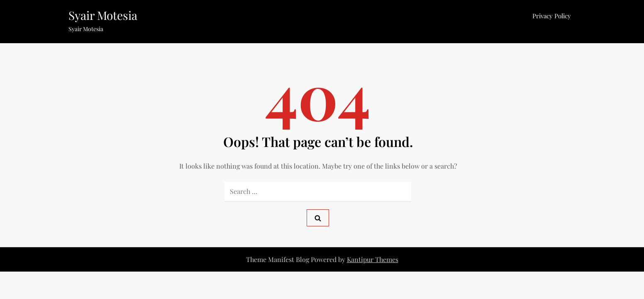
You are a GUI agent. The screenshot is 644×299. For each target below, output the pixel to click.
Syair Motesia (103, 15)
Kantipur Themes (373, 259)
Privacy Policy (552, 16)
